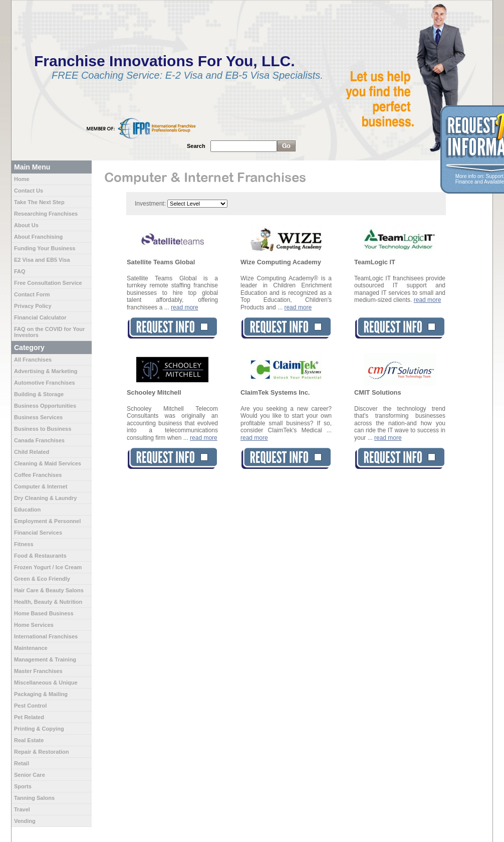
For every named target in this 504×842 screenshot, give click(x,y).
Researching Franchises (46, 214)
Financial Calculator (40, 317)
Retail (22, 763)
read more (185, 307)
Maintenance (31, 648)
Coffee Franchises (38, 475)
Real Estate (29, 740)
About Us (26, 225)
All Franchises (33, 360)
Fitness (24, 544)
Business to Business (43, 429)
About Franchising (38, 237)
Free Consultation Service (48, 283)
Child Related (32, 452)
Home (22, 179)
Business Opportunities (45, 406)
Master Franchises (38, 671)
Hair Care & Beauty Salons (49, 590)
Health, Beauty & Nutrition (48, 602)
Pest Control (30, 706)
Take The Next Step (39, 202)
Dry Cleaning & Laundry (45, 498)
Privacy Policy (33, 306)
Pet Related (29, 717)
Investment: (150, 204)
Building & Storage (39, 394)
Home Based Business (44, 613)
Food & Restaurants (40, 556)
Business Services (38, 417)
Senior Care (30, 775)
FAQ (20, 271)
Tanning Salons (34, 798)
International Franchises (46, 636)
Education (27, 510)
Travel (22, 809)
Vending (25, 821)
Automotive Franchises (45, 383)
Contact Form (32, 294)
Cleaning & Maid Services (48, 463)
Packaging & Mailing (41, 694)
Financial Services (38, 533)
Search (196, 146)
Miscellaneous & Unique (46, 683)
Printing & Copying (39, 729)
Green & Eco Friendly (42, 579)
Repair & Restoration (41, 752)
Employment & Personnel (47, 521)
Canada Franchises (39, 440)
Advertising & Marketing (46, 371)
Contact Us (29, 191)
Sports (23, 786)
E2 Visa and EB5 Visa (42, 260)
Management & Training (45, 659)
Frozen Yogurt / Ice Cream (48, 567)
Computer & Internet (41, 486)
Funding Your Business (45, 248)
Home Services (34, 625)
